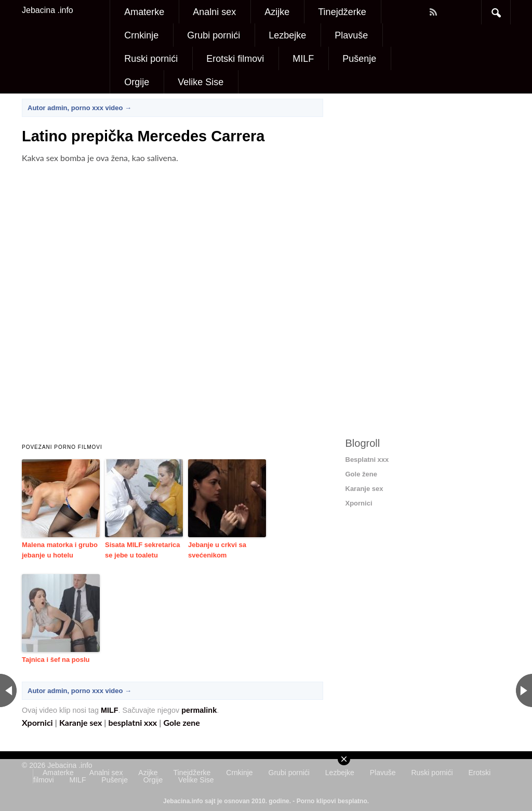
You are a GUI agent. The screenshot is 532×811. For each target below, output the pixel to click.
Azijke (277, 12)
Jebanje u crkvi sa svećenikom (217, 550)
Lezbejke (287, 35)
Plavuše (351, 35)
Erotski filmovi (235, 59)
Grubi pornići (214, 35)
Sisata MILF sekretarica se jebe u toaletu (143, 550)
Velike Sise (201, 82)
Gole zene (181, 722)
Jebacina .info (48, 10)
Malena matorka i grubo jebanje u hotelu (60, 550)
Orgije (137, 82)
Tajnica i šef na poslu (56, 660)
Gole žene (361, 474)
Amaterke (144, 12)
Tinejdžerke (342, 12)
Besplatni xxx (367, 460)
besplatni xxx (132, 722)
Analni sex (214, 12)
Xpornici (37, 722)
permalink (199, 710)
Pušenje (359, 59)
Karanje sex (81, 722)
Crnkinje (141, 35)
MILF (303, 59)
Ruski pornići (151, 59)
